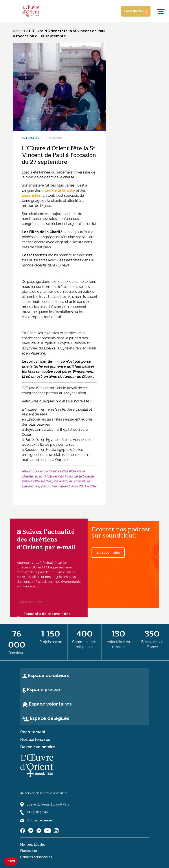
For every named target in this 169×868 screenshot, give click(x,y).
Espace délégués (49, 718)
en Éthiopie (31, 419)
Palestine (38, 353)
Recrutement (33, 732)
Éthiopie (79, 343)
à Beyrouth (31, 429)
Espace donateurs (48, 675)
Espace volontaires (50, 704)
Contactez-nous (40, 820)
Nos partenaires (35, 740)
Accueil (19, 31)
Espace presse (44, 690)
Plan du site (29, 851)
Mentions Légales (33, 845)
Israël (92, 348)
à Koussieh (31, 450)
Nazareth (32, 409)
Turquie (47, 343)
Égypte (64, 343)
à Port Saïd (31, 440)
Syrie (64, 348)
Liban (48, 348)
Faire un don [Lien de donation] (136, 11)
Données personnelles (36, 857)
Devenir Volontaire (38, 747)
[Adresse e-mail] (49, 602)
